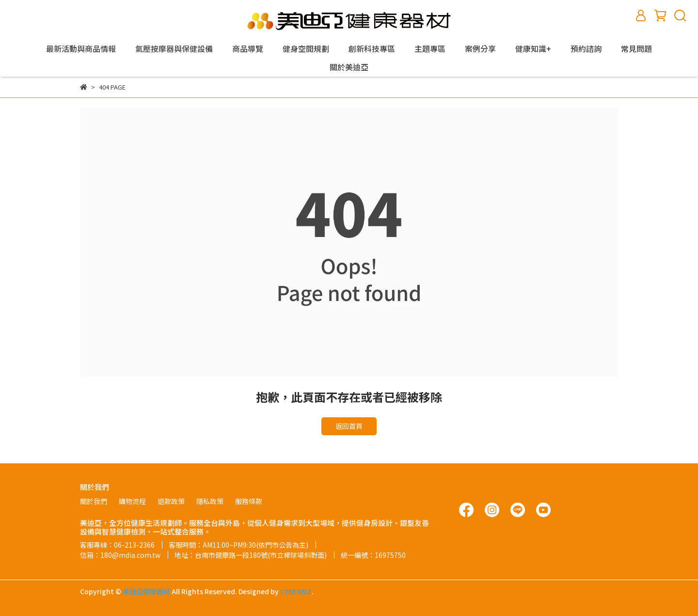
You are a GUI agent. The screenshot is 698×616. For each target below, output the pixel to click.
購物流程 (132, 501)
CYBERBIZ (296, 591)
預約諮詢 (586, 48)
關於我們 (94, 501)
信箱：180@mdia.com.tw (120, 555)
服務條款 (249, 501)
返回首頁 (349, 426)
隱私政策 (210, 501)
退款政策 (171, 501)
